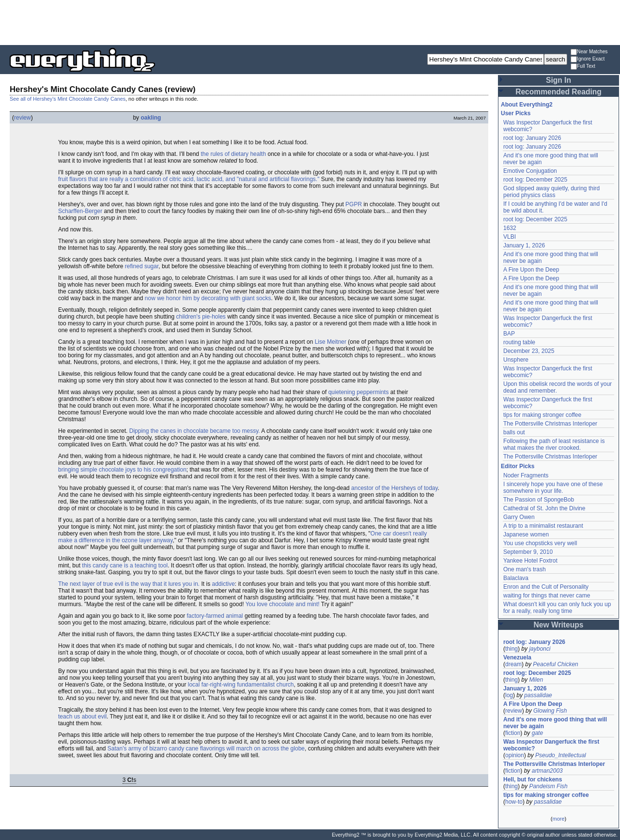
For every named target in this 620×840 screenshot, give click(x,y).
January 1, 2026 (524, 245)
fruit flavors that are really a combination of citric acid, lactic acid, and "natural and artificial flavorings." (189, 179)
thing (511, 649)
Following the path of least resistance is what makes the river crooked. (554, 444)
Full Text (583, 67)
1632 (510, 228)
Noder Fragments (526, 475)
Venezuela (517, 657)
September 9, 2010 (528, 552)
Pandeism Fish (548, 786)
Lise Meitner (331, 342)
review (23, 118)
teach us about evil (82, 717)
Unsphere (516, 360)
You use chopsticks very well (540, 543)
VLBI (510, 237)
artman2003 (547, 771)
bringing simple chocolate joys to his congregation (122, 470)
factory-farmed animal (215, 616)
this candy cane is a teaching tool (125, 565)
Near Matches (589, 52)
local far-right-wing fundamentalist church (241, 685)
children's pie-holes (201, 317)
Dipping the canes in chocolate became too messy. (195, 431)
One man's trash (525, 569)
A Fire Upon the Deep (531, 270)
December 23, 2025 (529, 351)
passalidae (538, 695)
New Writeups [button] (559, 625)
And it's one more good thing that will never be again (555, 723)
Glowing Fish (550, 711)
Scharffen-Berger (80, 211)
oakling (151, 118)
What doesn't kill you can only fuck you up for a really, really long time (557, 608)
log (509, 695)
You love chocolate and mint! (283, 604)
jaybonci (540, 649)
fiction (513, 733)
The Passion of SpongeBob (539, 500)
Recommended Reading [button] (558, 92)
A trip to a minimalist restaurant (543, 526)
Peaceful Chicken (555, 664)
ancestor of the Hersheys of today (395, 488)
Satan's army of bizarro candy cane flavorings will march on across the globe (206, 748)
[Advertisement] (310, 22)
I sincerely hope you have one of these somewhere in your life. (553, 488)
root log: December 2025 (535, 180)
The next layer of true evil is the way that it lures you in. (129, 584)
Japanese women (526, 535)
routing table (519, 342)
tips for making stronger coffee (542, 415)
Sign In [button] (558, 80)
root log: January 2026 (532, 138)
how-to (514, 802)
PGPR (354, 204)
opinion (515, 755)
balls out (514, 432)
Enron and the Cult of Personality (546, 587)
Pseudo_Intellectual (561, 755)
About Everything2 (527, 105)
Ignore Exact (588, 59)
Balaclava (516, 578)
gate (537, 733)
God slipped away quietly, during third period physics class (551, 192)
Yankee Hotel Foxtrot (530, 561)
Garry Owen (519, 517)
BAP (509, 334)
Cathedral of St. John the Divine (544, 508)
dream (513, 664)
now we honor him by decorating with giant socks (208, 298)
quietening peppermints (359, 392)
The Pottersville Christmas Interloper (550, 424)
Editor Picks (518, 466)
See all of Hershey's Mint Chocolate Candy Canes (68, 99)
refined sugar (142, 266)
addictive (223, 584)
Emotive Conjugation (530, 171)
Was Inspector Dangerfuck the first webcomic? (551, 745)
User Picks (516, 113)
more (558, 819)
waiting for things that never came (547, 596)
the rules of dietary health (233, 154)
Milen (536, 680)
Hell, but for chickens (533, 779)
